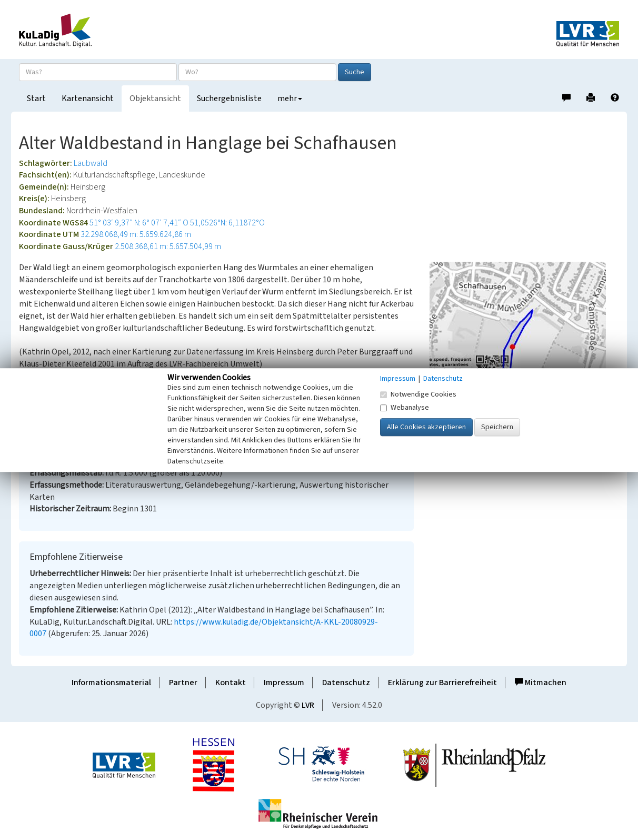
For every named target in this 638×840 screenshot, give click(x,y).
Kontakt (231, 683)
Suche (355, 72)
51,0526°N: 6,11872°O (227, 223)
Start (36, 98)
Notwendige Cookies (418, 394)
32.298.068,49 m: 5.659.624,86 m (136, 234)
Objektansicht (155, 98)
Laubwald (91, 163)
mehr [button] (290, 98)
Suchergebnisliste (229, 98)
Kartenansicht (88, 98)
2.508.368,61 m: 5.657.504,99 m (168, 246)
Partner (183, 683)
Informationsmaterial (111, 683)
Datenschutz (346, 683)
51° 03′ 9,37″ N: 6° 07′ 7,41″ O (139, 223)
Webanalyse (405, 408)
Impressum (284, 683)
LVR (308, 705)
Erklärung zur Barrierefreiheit (442, 683)
